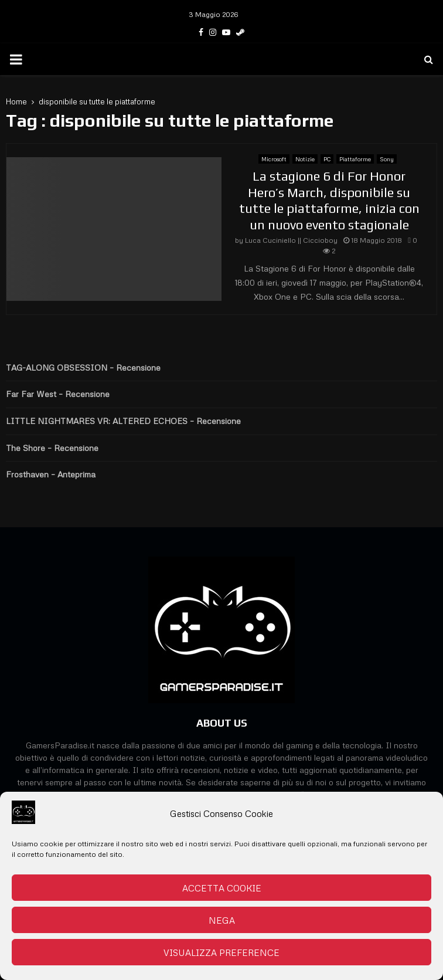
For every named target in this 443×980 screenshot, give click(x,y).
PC (327, 159)
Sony (387, 159)
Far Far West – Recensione (58, 394)
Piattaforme (355, 159)
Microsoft (274, 159)
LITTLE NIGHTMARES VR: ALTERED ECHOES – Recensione (123, 421)
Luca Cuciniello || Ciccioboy (291, 240)
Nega (222, 920)
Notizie (305, 159)
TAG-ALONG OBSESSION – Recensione (83, 367)
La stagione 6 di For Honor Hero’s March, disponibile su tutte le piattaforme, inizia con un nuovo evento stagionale (329, 200)
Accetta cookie (222, 888)
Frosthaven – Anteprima (51, 474)
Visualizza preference (221, 952)
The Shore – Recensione (52, 448)
